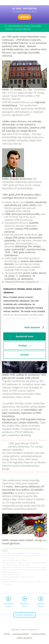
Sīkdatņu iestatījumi (24, 638)
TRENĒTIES (24, 17)
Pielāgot (25, 346)
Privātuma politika (38, 634)
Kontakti (7, 634)
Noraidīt (25, 355)
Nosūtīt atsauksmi (24, 615)
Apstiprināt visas (25, 336)
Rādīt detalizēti (32, 327)
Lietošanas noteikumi (21, 634)
